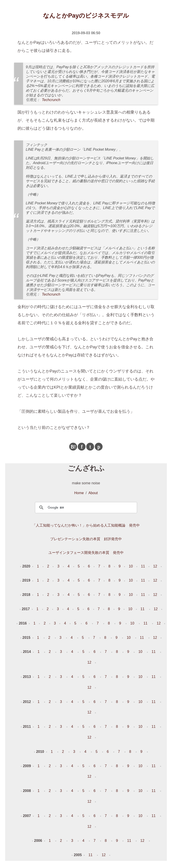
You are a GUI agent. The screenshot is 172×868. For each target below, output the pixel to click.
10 (131, 566)
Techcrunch (51, 100)
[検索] (85, 508)
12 (155, 566)
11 (143, 566)
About (93, 493)
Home (79, 493)
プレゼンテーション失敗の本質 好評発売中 (86, 539)
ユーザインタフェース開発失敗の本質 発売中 (86, 553)
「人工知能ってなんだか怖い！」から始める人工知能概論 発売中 (86, 525)
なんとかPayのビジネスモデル (86, 16)
